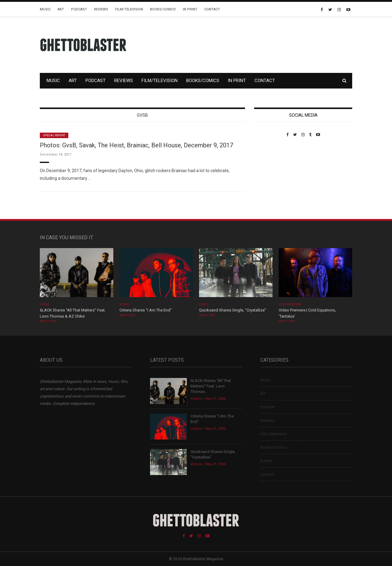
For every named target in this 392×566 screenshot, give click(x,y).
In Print (190, 9)
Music (45, 9)
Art (61, 9)
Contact (212, 9)
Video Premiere (290, 304)
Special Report (54, 135)
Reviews (101, 9)
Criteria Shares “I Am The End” (146, 310)
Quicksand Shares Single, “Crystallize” (233, 310)
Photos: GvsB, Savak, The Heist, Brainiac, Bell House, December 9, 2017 (136, 145)
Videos (45, 304)
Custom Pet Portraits (272, 179)
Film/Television (129, 9)
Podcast (79, 9)
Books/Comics (163, 9)
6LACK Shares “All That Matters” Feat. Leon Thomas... (211, 386)
